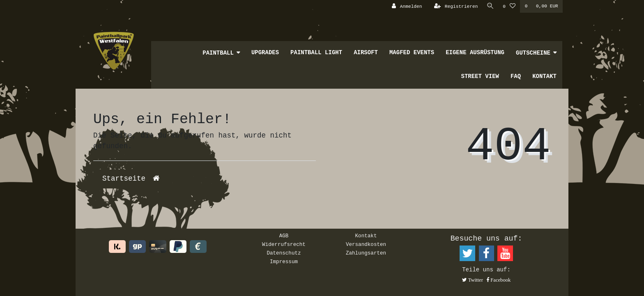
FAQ (516, 76)
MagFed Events (412, 53)
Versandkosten (366, 245)
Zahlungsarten (366, 253)
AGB (284, 236)
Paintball (218, 53)
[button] (473, 280)
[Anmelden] (406, 7)
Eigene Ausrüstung (475, 53)
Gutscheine (533, 53)
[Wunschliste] (509, 7)
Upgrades (265, 53)
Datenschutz (284, 253)
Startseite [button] (131, 179)
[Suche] (490, 6)
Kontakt (544, 76)
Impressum (284, 262)
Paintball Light (316, 53)
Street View (480, 76)
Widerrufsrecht (284, 245)
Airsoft (366, 53)
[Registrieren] (455, 7)
